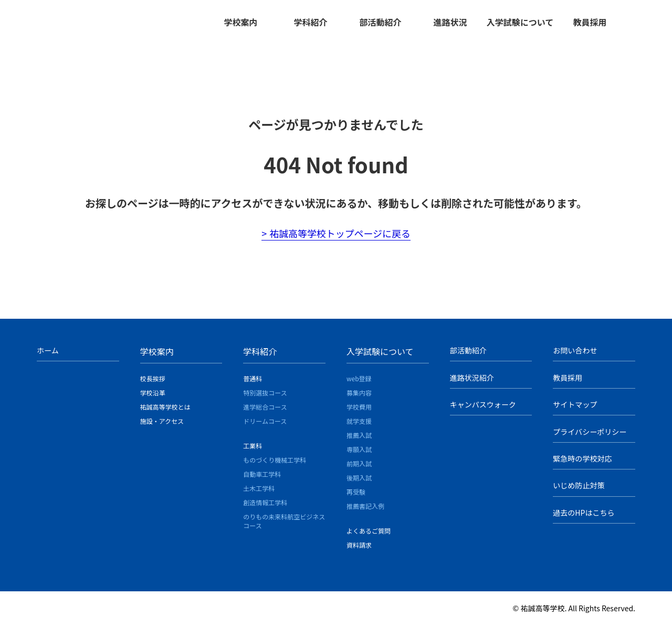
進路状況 (450, 22)
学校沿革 (153, 397)
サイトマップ (575, 409)
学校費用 (359, 411)
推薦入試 (359, 440)
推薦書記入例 (365, 511)
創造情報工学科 (265, 507)
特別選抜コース (265, 397)
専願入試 (359, 454)
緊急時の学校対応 (582, 462)
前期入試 (359, 468)
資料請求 (359, 550)
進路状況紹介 (472, 382)
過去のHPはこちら (584, 516)
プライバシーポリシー (590, 435)
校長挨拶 (153, 383)
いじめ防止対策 (579, 489)
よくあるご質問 (369, 535)
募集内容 (359, 397)
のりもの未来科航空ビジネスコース (284, 526)
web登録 (359, 383)
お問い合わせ (575, 355)
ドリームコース (265, 426)
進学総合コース (265, 411)
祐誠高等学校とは (165, 411)
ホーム (48, 355)
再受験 (356, 497)
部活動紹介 (380, 22)
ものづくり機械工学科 (275, 464)
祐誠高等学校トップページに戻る (340, 238)
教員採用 (590, 22)
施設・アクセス (162, 426)
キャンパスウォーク (483, 409)
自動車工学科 (262, 479)
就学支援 (359, 426)
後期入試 (359, 482)
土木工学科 (259, 493)
